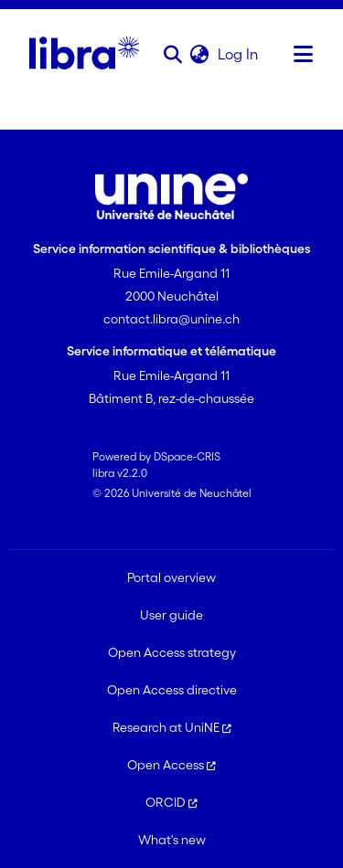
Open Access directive (172, 690)
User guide (171, 615)
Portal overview (171, 577)
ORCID (171, 802)
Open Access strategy (172, 652)
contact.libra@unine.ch (171, 319)
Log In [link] (239, 54)
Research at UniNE (172, 727)
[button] (172, 54)
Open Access (171, 765)
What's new (172, 840)
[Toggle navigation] (304, 54)
